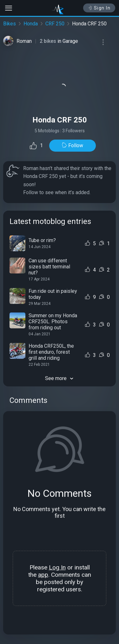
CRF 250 (55, 24)
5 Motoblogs (47, 131)
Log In (57, 567)
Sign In (99, 8)
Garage (70, 41)
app (43, 575)
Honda (31, 24)
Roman (24, 41)
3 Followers (73, 131)
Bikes (10, 24)
